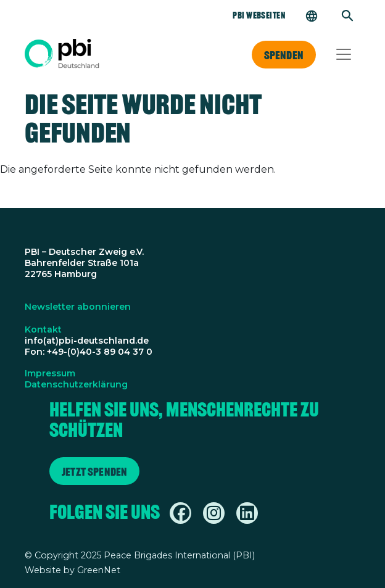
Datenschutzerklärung (76, 384)
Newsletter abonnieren (78, 307)
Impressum (50, 373)
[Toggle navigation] (344, 54)
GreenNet (99, 570)
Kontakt (43, 329)
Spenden (284, 55)
